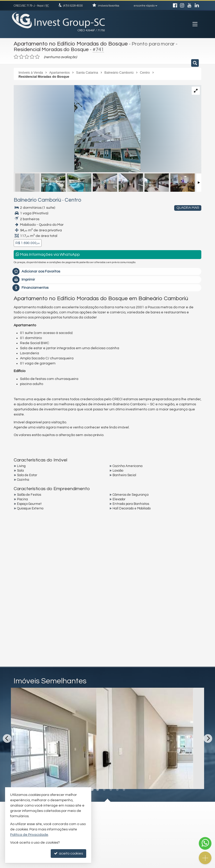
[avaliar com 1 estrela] (16, 56)
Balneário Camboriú (33, 199)
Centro (63, 199)
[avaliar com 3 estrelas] (27, 56)
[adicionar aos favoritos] (100, 779)
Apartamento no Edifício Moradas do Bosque (66, 43)
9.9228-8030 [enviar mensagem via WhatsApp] (73, 6)
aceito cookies (68, 853)
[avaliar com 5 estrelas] (37, 56)
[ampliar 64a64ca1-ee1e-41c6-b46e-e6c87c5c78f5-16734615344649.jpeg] (77, 128)
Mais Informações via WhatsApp (48, 253)
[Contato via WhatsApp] (205, 843)
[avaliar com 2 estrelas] (21, 56)
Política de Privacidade (29, 835)
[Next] (208, 737)
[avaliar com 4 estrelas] (32, 56)
